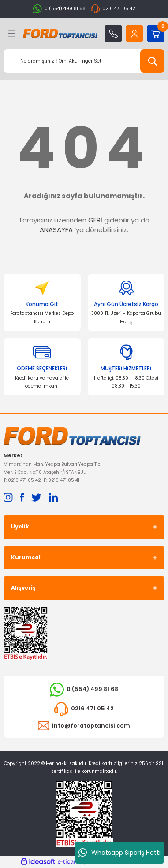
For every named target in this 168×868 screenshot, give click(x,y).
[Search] (84, 61)
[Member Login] (134, 33)
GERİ (95, 220)
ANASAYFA (56, 230)
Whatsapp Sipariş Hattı (119, 853)
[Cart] (156, 33)
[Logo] (60, 34)
